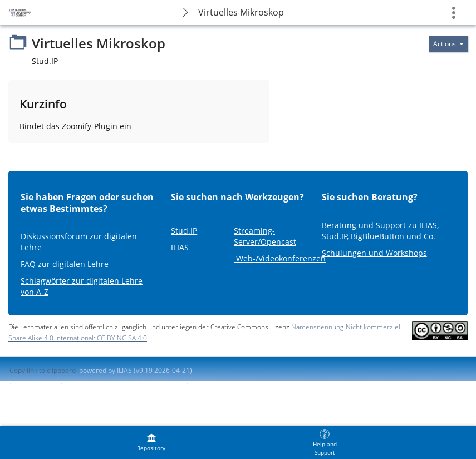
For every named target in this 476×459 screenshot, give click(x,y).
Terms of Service (306, 383)
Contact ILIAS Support (99, 383)
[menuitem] (151, 442)
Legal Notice (36, 383)
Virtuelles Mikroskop (241, 12)
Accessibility (162, 383)
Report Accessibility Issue (230, 383)
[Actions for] (448, 44)
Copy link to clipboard (43, 370)
